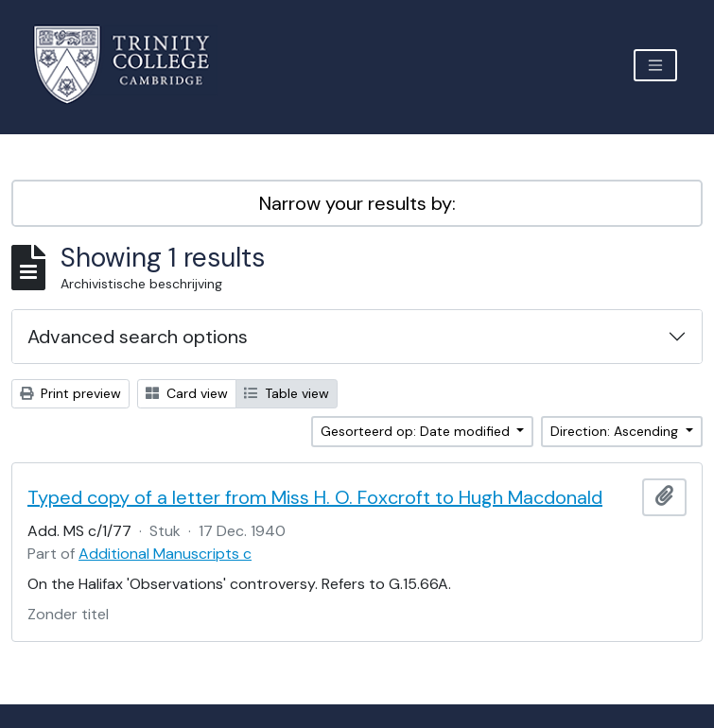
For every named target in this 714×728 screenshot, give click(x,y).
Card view (187, 393)
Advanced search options (138, 337)
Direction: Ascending (616, 431)
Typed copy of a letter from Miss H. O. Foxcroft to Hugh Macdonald (315, 497)
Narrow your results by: (357, 203)
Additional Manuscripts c (165, 554)
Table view (287, 393)
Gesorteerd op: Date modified (417, 431)
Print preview (70, 393)
